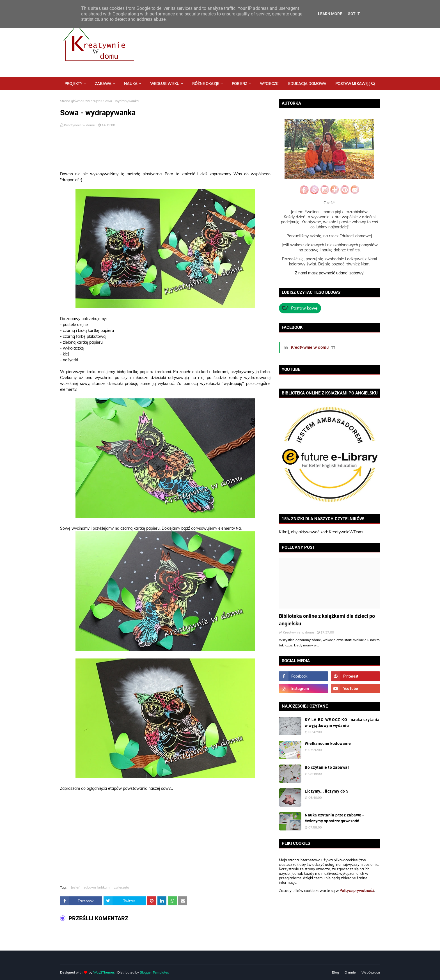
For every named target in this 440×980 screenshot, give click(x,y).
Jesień (75, 887)
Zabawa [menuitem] (103, 84)
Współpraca (371, 972)
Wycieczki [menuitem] (270, 84)
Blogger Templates (154, 972)
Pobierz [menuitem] (240, 84)
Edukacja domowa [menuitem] (307, 84)
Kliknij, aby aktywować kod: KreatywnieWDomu (322, 532)
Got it (354, 14)
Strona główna (71, 101)
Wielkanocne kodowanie (328, 743)
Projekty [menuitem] (73, 84)
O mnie (350, 972)
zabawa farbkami (97, 887)
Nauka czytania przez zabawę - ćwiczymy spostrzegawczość (334, 818)
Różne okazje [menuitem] (206, 84)
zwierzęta (93, 101)
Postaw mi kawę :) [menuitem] (353, 84)
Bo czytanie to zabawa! (327, 767)
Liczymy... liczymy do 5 (327, 791)
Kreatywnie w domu (80, 125)
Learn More (330, 14)
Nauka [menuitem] (131, 84)
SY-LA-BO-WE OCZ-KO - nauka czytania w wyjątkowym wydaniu (342, 723)
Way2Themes (104, 972)
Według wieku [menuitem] (165, 84)
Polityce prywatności (357, 891)
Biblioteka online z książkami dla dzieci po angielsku (327, 620)
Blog (335, 972)
